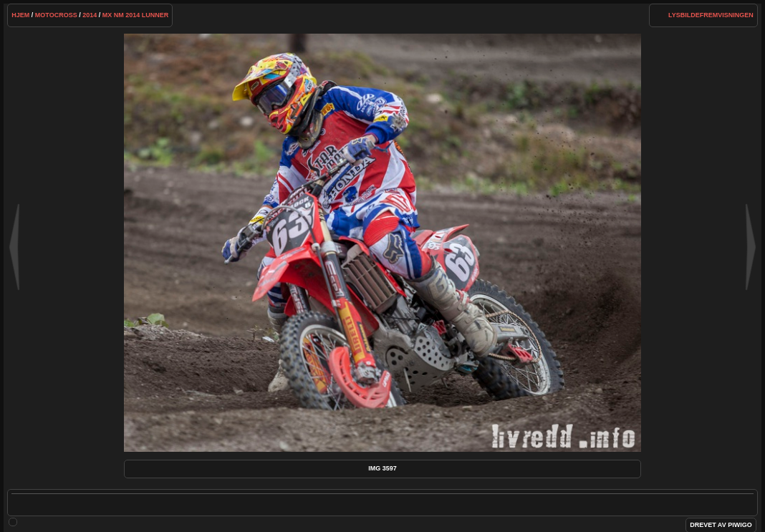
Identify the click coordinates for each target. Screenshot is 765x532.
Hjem (20, 15)
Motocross (56, 15)
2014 (90, 15)
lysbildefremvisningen (711, 15)
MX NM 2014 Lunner (136, 15)
